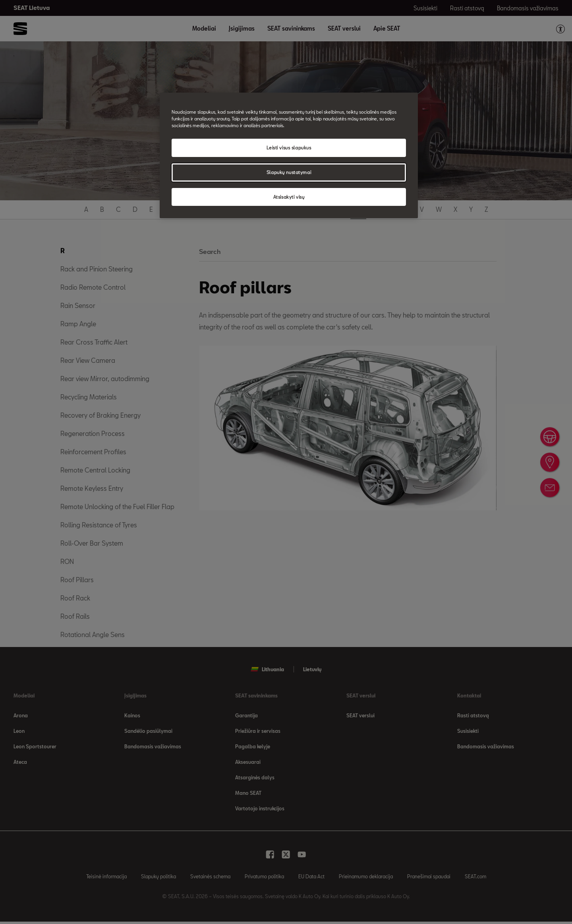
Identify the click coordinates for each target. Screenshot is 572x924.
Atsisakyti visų (289, 197)
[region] (289, 156)
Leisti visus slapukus (289, 148)
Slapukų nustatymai (289, 172)
